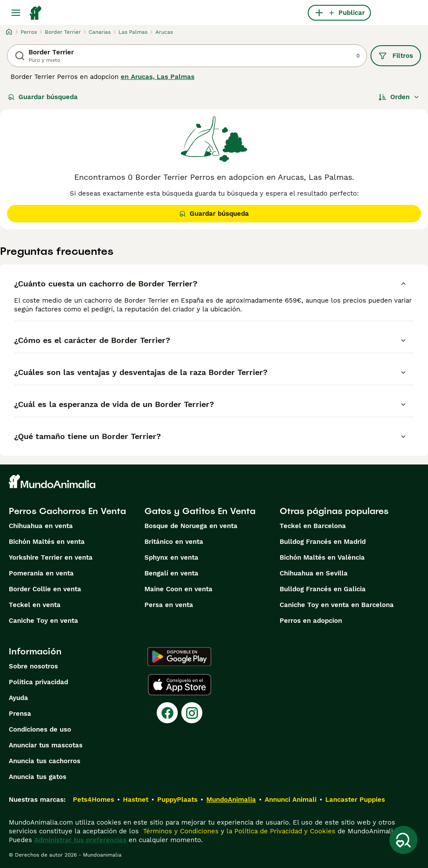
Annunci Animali (291, 800)
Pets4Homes (94, 800)
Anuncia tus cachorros (45, 761)
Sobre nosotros (33, 666)
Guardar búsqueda (43, 97)
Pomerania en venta (41, 573)
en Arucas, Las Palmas (158, 77)
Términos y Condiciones (180, 831)
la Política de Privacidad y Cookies (280, 831)
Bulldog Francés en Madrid (323, 542)
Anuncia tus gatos (38, 777)
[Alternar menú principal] (16, 13)
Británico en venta (174, 542)
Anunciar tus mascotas (46, 745)
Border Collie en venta (45, 589)
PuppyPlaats (177, 800)
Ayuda (18, 698)
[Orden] (399, 97)
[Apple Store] (180, 685)
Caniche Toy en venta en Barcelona (337, 605)
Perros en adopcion (311, 621)
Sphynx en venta (171, 557)
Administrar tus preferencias (80, 840)
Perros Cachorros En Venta (67, 511)
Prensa (20, 714)
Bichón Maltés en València (322, 557)
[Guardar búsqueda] (403, 840)
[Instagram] (192, 713)
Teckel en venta (35, 605)
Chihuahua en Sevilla (314, 573)
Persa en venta (169, 605)
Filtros (396, 56)
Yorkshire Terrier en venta (51, 557)
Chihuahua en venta (41, 526)
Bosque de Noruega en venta (191, 526)
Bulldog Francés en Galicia (323, 589)
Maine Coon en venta (178, 589)
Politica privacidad (38, 682)
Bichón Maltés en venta (47, 542)
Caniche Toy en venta (43, 621)
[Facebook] (167, 713)
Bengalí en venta (171, 573)
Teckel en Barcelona (313, 526)
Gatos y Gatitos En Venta (200, 511)
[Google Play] (179, 657)
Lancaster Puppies (355, 800)
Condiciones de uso (40, 729)
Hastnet (136, 800)
